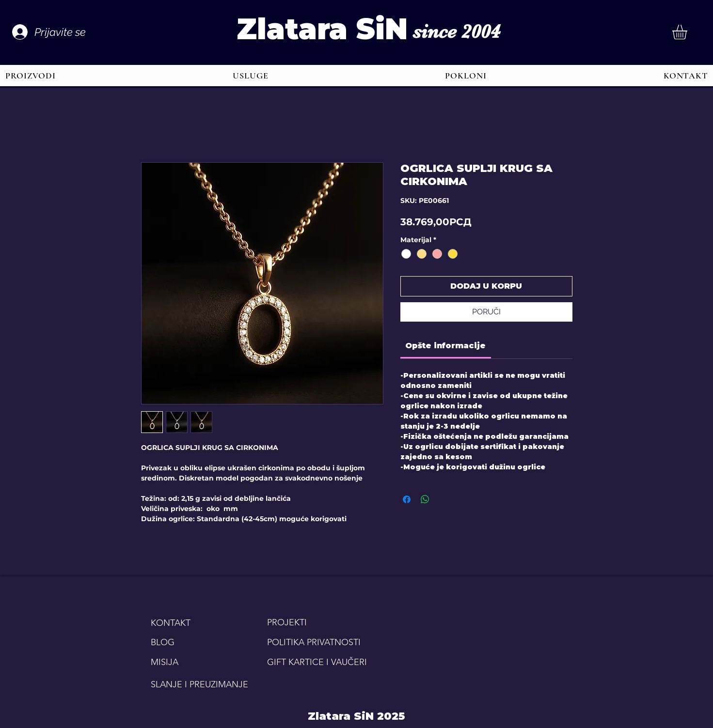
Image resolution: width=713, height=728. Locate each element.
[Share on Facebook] (407, 499)
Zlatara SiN (322, 29)
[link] (445, 346)
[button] (688, 32)
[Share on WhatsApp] (425, 499)
